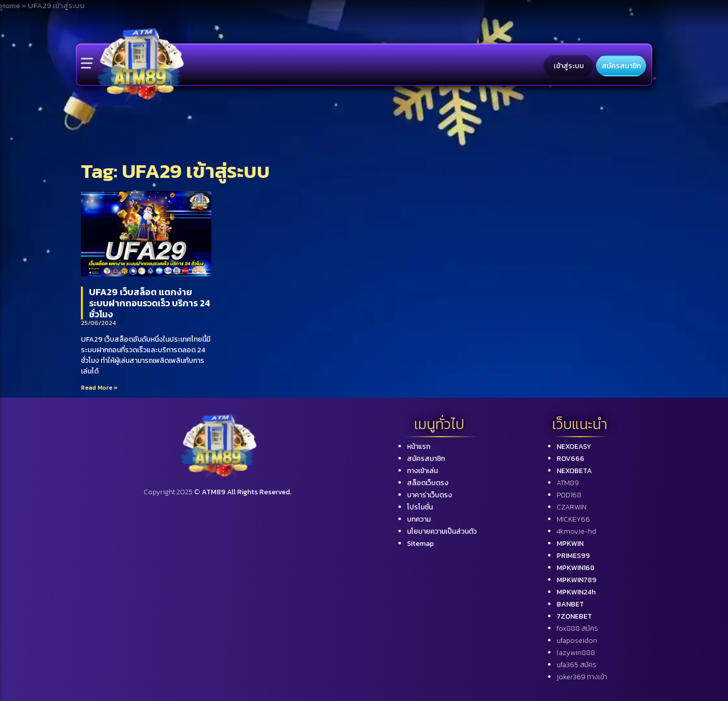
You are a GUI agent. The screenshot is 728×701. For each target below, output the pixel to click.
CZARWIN (572, 507)
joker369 (582, 677)
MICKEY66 (573, 519)
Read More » (99, 388)
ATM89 (568, 483)
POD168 (569, 495)
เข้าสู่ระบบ (569, 66)
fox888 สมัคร (577, 628)
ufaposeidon (577, 641)
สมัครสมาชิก (621, 66)
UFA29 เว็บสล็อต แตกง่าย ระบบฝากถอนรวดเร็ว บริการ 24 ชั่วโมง (150, 303)
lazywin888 (576, 653)
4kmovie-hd (576, 531)
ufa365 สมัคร (577, 665)
